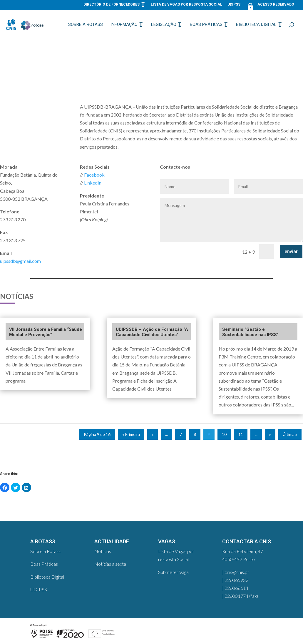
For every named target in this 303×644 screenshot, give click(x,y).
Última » (290, 434)
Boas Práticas (206, 25)
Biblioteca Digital (256, 25)
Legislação (164, 25)
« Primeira (131, 434)
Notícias (103, 551)
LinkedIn (93, 183)
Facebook (94, 175)
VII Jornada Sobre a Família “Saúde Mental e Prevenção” (46, 332)
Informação (124, 25)
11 (241, 434)
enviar (291, 252)
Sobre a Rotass (86, 25)
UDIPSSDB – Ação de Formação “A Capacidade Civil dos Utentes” (152, 332)
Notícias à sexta (110, 564)
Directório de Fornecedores (112, 5)
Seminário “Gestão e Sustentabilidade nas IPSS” (250, 332)
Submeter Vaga (173, 572)
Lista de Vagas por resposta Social (186, 5)
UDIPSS (234, 5)
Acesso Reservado (270, 6)
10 (224, 434)
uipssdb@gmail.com (20, 261)
